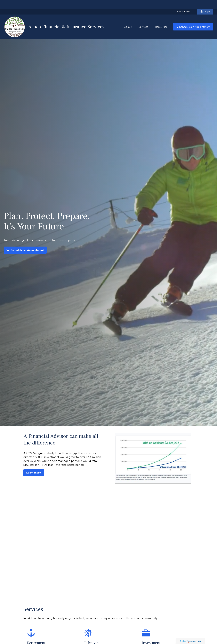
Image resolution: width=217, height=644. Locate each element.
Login (205, 3)
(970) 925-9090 (182, 3)
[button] (128, 18)
